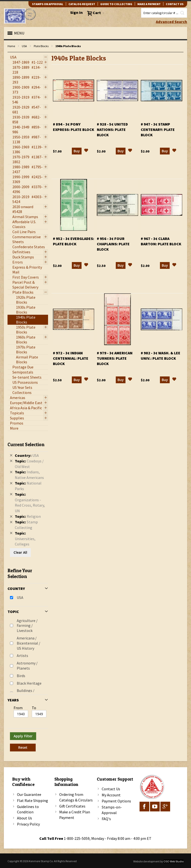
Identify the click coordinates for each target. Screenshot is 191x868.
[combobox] (164, 13)
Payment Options (116, 801)
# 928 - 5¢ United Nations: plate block (112, 133)
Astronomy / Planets (27, 666)
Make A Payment (149, 4)
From (18, 708)
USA (24, 46)
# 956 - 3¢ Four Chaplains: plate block (113, 247)
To (34, 708)
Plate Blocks (41, 46)
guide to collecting (116, 4)
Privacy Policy (28, 824)
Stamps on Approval (48, 4)
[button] (86, 154)
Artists (22, 655)
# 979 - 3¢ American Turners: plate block (115, 362)
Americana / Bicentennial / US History (29, 643)
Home (11, 46)
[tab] (28, 595)
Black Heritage (29, 683)
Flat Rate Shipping (33, 800)
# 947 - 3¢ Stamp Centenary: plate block (158, 133)
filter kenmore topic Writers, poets (10, 52)
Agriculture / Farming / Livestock (27, 626)
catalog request (82, 4)
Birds (21, 676)
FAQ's (106, 819)
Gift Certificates (72, 806)
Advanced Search (171, 22)
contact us (175, 4)
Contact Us (111, 789)
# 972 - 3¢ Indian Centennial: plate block (71, 362)
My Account (111, 795)
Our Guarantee (29, 794)
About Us (25, 818)
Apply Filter (23, 736)
